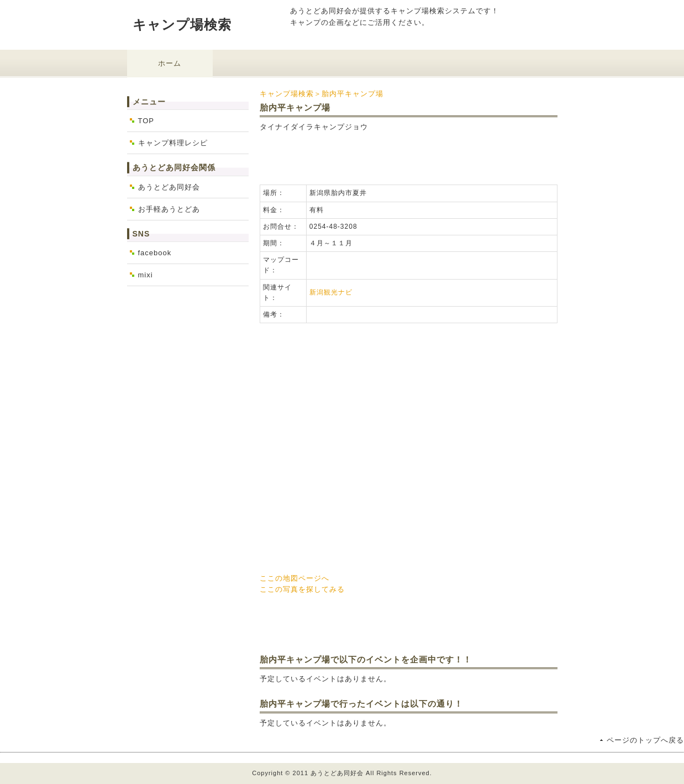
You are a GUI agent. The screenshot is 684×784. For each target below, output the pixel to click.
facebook (155, 253)
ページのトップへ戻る (645, 740)
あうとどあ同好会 (169, 187)
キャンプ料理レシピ (173, 143)
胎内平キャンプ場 (352, 94)
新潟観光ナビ (331, 292)
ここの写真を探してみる (302, 589)
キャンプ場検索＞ (291, 94)
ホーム (170, 63)
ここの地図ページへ (294, 578)
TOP (146, 121)
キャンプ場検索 (182, 25)
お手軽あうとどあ (169, 209)
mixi (146, 275)
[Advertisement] (389, 157)
